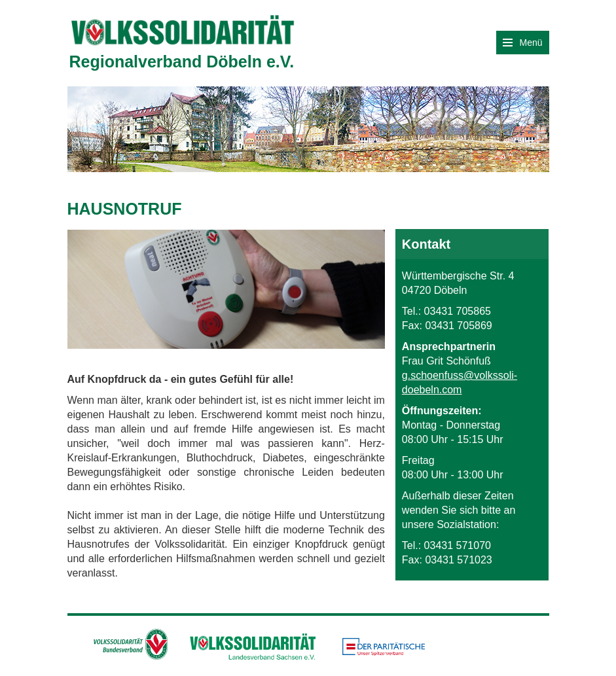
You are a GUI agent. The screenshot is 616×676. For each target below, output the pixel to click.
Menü (523, 43)
